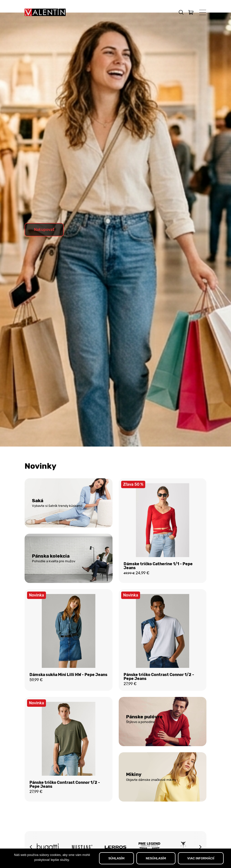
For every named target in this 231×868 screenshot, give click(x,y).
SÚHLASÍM (116, 858)
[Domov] (45, 12)
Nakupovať (44, 242)
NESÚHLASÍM (156, 858)
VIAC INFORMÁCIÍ (201, 858)
